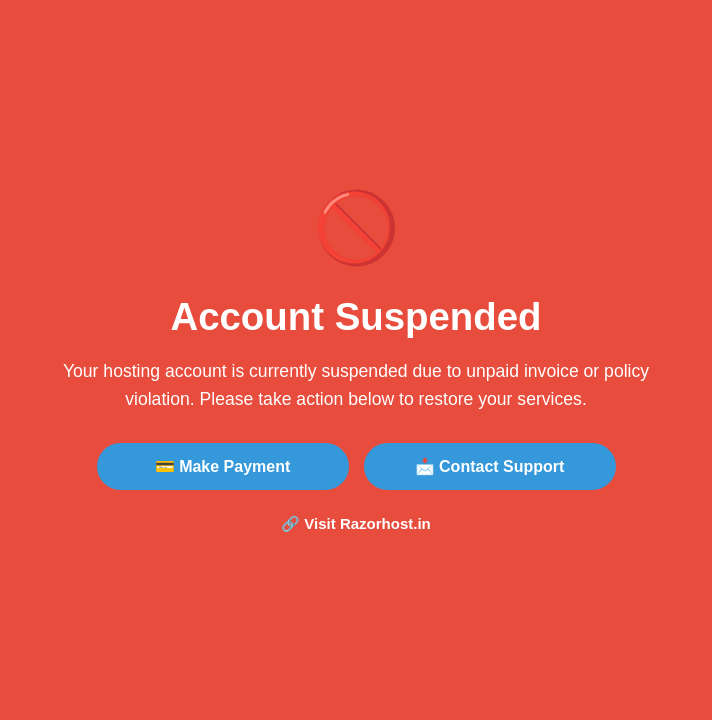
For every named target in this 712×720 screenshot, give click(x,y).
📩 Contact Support (490, 466)
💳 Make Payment (223, 466)
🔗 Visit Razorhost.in (356, 523)
